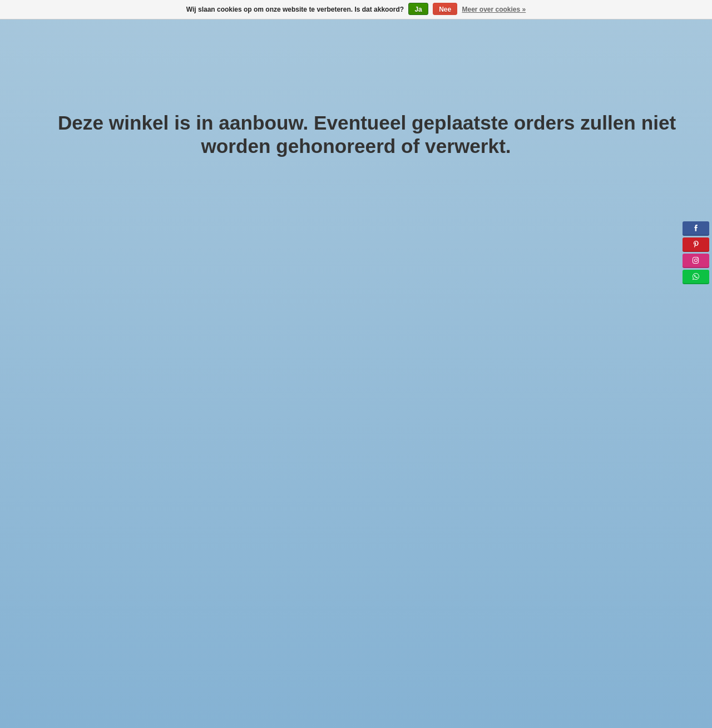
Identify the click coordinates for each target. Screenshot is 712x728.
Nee (445, 9)
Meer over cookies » (494, 9)
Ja (418, 9)
